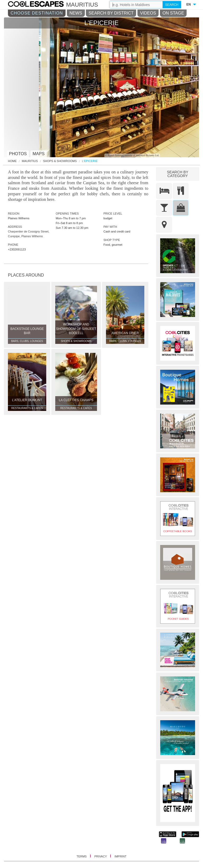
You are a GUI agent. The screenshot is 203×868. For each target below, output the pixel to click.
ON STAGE (173, 13)
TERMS (82, 856)
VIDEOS (148, 13)
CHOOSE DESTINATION (37, 13)
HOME (12, 161)
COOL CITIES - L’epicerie (41, 5)
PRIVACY (101, 856)
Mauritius (30, 161)
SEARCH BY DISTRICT (111, 13)
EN (189, 4)
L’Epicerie (90, 161)
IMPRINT (120, 856)
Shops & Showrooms (60, 161)
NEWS (76, 13)
